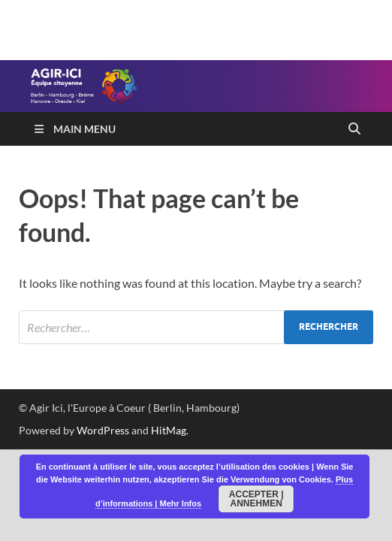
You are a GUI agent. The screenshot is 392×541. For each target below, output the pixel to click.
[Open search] (354, 129)
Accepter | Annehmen (256, 499)
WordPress (103, 430)
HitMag (169, 430)
